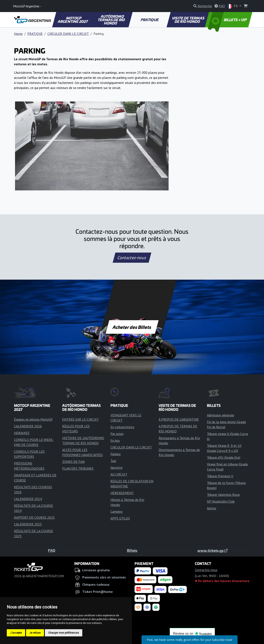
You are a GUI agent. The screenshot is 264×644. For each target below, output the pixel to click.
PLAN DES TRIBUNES (78, 468)
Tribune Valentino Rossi (223, 495)
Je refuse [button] (35, 633)
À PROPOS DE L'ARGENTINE (179, 419)
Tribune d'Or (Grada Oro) (224, 457)
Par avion (117, 434)
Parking (115, 454)
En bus (115, 440)
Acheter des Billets (132, 327)
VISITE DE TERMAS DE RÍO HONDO (188, 20)
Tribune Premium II (220, 476)
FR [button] (233, 6)
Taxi (113, 461)
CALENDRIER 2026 (28, 426)
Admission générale (221, 415)
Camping (116, 511)
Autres (212, 508)
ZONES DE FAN (73, 462)
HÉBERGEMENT (122, 493)
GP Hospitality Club (221, 501)
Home (18, 34)
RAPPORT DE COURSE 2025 (34, 517)
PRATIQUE (150, 20)
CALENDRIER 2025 (28, 524)
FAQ (52, 550)
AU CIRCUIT (119, 474)
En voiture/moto (122, 427)
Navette (116, 468)
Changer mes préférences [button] (64, 633)
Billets (132, 550)
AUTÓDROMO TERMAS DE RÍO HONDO (112, 20)
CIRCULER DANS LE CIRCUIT (68, 34)
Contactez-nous (132, 258)
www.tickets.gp (212, 550)
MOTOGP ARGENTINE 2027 (73, 20)
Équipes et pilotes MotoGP (33, 419)
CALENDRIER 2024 (28, 499)
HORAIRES (22, 433)
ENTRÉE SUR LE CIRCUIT (80, 419)
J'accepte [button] (16, 633)
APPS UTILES (120, 518)
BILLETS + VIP (228, 20)
